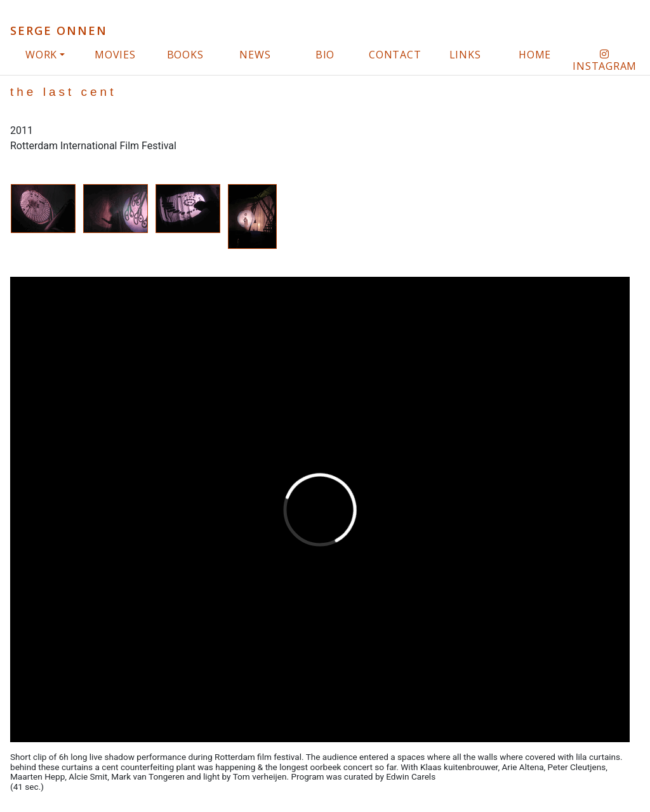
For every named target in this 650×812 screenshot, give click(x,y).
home (535, 55)
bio (325, 55)
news (255, 55)
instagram (605, 61)
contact (395, 55)
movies (115, 55)
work (41, 55)
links (465, 55)
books (185, 55)
